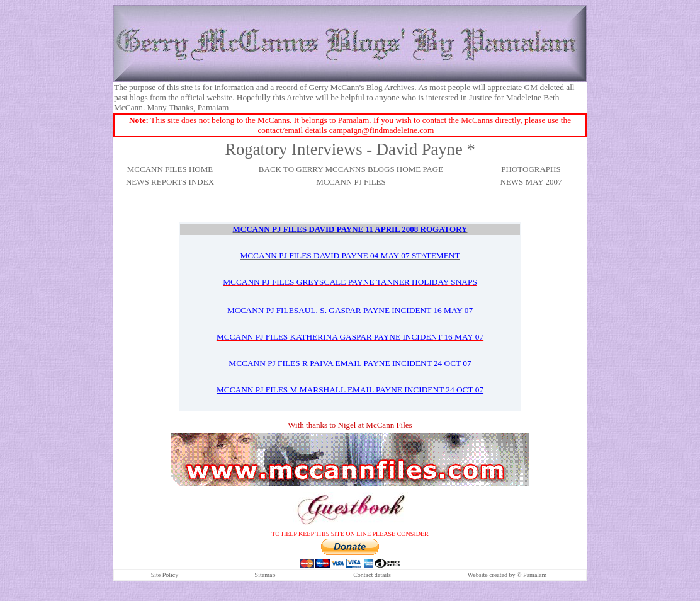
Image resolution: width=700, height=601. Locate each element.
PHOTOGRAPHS (531, 169)
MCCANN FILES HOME (170, 169)
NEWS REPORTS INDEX (170, 182)
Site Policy (165, 575)
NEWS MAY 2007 (531, 182)
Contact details (372, 575)
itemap (267, 575)
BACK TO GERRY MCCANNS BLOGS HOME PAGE (351, 169)
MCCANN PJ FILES (351, 182)
